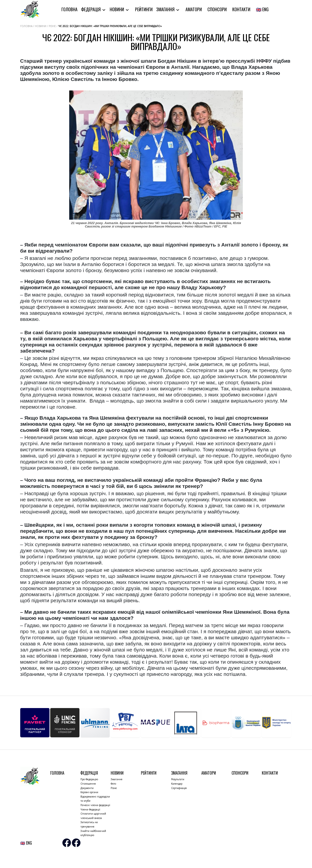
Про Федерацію (89, 779)
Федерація (91, 9)
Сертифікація (179, 788)
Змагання (166, 9)
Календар (177, 784)
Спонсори (217, 9)
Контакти (241, 9)
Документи (87, 788)
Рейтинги (144, 9)
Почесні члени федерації (95, 805)
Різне (114, 788)
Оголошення (88, 784)
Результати (178, 779)
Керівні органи (89, 792)
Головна (69, 9)
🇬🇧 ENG (262, 9)
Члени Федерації (90, 809)
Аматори (194, 9)
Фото (113, 784)
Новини (117, 9)
